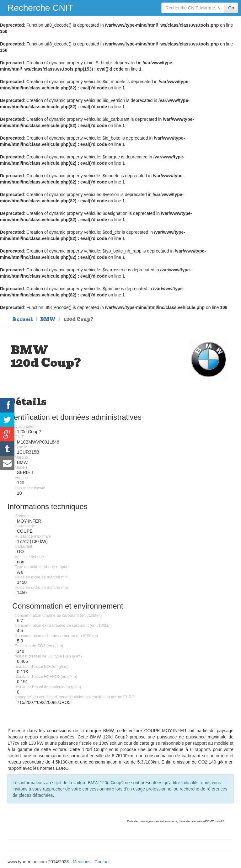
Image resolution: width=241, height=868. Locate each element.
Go (231, 8)
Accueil (23, 319)
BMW (48, 319)
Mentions (82, 862)
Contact (102, 862)
